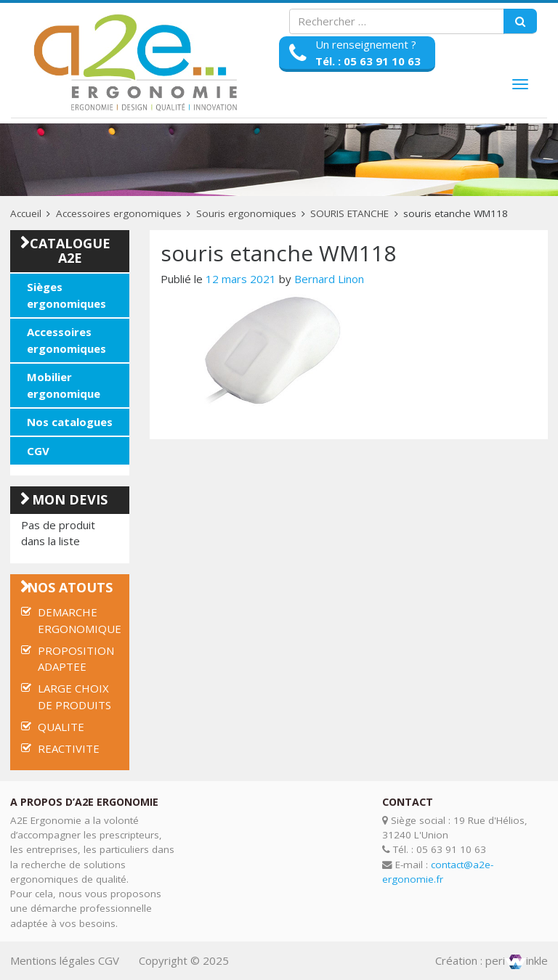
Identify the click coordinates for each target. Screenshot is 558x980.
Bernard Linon (329, 279)
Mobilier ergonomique (64, 385)
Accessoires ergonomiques (119, 213)
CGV (38, 451)
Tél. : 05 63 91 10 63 (368, 61)
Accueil (26, 213)
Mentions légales (53, 960)
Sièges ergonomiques (66, 295)
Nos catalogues (70, 422)
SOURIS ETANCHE (349, 213)
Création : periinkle (492, 960)
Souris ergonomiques (246, 213)
